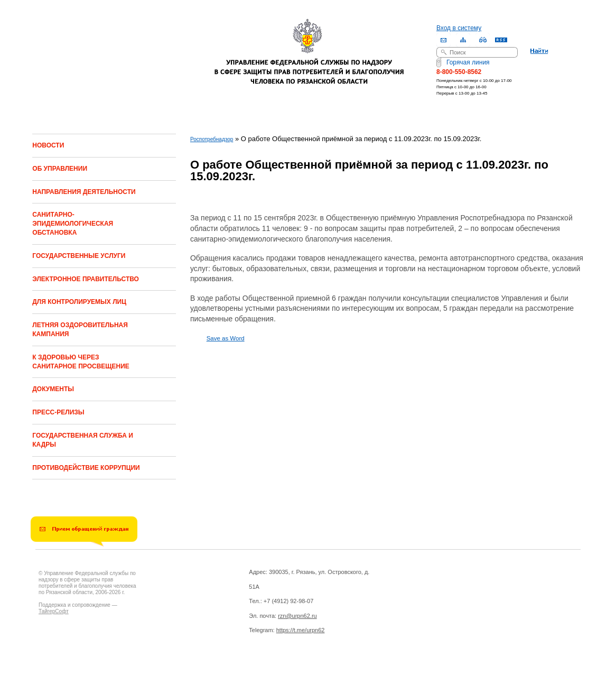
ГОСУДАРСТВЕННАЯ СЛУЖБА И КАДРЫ (82, 440)
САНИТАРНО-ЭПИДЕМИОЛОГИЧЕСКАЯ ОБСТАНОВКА (73, 224)
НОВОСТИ (48, 145)
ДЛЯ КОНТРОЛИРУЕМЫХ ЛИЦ (79, 302)
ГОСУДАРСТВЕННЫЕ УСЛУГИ (79, 256)
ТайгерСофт (54, 611)
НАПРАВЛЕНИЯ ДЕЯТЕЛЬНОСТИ (84, 192)
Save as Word (226, 338)
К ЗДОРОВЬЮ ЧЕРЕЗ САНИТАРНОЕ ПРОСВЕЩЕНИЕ (81, 362)
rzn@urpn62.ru (297, 616)
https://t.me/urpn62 (301, 630)
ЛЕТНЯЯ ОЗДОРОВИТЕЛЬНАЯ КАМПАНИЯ (80, 330)
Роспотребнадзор (212, 139)
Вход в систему (459, 28)
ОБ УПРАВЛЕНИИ (60, 169)
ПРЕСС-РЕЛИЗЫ (58, 412)
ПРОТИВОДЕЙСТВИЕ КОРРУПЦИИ (86, 468)
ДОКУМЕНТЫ (53, 389)
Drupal (106, 673)
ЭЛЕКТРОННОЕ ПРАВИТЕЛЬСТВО (86, 279)
